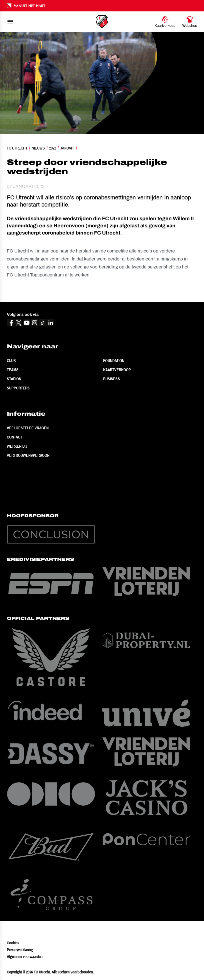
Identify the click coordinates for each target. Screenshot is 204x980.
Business (112, 379)
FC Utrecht (17, 148)
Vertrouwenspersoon (28, 455)
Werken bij (17, 446)
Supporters (18, 388)
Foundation (114, 361)
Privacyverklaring (20, 950)
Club (11, 361)
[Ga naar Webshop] (190, 22)
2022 (53, 148)
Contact (15, 437)
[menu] (10, 22)
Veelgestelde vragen (28, 428)
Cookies (13, 943)
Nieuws (38, 148)
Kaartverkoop (117, 370)
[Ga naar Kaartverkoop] (165, 22)
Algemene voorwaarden (25, 957)
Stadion (14, 379)
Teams (13, 370)
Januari (67, 148)
